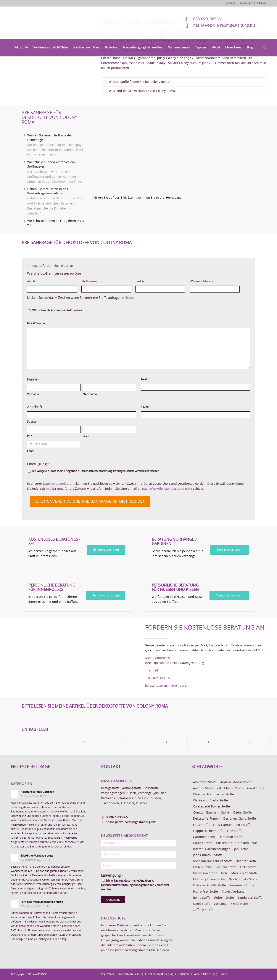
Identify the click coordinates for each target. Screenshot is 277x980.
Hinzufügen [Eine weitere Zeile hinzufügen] (243, 289)
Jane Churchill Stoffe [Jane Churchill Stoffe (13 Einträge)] (208, 855)
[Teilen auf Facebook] (43, 742)
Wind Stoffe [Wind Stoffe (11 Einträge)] (240, 904)
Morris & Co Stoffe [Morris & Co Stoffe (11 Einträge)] (245, 873)
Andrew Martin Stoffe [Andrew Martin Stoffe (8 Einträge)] (236, 782)
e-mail (153, 671)
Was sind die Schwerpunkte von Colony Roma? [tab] (140, 91)
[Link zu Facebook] (237, 974)
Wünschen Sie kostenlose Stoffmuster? (57, 311)
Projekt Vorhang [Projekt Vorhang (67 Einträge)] (233, 892)
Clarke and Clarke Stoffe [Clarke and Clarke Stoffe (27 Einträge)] (210, 801)
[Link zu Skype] (256, 974)
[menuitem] (21, 48)
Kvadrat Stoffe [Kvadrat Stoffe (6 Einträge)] (247, 861)
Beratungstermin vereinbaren (167, 686)
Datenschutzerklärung (59, 484)
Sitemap (262, 3)
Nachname (90, 394)
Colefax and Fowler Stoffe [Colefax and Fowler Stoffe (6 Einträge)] (211, 807)
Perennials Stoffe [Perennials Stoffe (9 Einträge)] (242, 886)
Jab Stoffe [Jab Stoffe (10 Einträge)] (241, 849)
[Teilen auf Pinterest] (167, 742)
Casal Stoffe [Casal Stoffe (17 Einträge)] (256, 788)
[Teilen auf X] (84, 742)
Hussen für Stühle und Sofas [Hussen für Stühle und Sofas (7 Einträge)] (237, 843)
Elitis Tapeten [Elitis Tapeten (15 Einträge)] (223, 825)
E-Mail (146, 407)
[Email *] (138, 866)
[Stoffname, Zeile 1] (106, 289)
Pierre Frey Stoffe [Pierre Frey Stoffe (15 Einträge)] (205, 892)
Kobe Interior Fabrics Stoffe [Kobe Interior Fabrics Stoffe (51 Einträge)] (213, 861)
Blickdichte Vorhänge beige (37, 856)
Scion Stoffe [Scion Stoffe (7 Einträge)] (202, 904)
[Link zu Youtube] (263, 974)
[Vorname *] (138, 843)
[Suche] (263, 48)
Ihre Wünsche (36, 324)
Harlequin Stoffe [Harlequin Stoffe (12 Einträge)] (230, 837)
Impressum (246, 3)
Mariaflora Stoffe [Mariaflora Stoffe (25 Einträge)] (205, 873)
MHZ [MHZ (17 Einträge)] (224, 873)
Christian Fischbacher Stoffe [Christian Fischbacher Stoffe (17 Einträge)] (213, 795)
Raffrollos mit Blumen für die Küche (42, 902)
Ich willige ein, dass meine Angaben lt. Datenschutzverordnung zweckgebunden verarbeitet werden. (96, 471)
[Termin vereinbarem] (106, 596)
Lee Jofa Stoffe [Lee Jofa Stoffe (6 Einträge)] (226, 867)
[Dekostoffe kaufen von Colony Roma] (48, 57)
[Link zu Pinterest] (250, 974)
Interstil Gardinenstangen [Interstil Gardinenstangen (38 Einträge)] (212, 849)
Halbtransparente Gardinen (37, 792)
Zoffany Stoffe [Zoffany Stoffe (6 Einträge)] (203, 910)
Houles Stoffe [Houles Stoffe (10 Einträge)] (203, 843)
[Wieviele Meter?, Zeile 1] (215, 289)
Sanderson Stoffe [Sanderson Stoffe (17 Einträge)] (250, 898)
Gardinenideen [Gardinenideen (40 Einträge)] (204, 837)
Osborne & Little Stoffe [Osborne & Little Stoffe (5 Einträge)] (209, 886)
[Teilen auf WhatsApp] (126, 742)
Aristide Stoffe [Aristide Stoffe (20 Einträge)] (203, 788)
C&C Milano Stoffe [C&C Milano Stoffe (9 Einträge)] (230, 788)
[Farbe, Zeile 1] (160, 289)
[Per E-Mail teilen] (250, 742)
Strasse (32, 422)
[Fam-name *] (138, 854)
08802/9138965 (207, 19)
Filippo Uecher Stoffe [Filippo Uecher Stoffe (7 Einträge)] (208, 831)
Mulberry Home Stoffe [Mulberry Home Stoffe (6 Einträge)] (209, 879)
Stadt (86, 437)
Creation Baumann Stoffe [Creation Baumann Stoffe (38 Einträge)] (211, 813)
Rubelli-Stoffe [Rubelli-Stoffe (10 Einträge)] (224, 898)
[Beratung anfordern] (106, 550)
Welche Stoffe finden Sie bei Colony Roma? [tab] (137, 82)
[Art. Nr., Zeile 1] (52, 289)
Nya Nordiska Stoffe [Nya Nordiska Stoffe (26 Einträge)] (243, 879)
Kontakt (230, 3)
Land (30, 451)
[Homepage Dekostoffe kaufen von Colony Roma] (185, 149)
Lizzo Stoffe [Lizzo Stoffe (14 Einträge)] (248, 867)
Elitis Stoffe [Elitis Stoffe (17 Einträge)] (201, 825)
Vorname (33, 394)
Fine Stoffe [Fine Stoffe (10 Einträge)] (235, 831)
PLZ (29, 437)
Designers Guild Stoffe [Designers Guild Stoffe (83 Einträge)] (240, 819)
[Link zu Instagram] (243, 974)
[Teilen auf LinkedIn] (208, 742)
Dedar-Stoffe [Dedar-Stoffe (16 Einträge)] (242, 813)
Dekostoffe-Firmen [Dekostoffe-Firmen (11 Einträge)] (206, 819)
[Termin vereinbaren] (229, 550)
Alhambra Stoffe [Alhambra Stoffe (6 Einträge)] (205, 782)
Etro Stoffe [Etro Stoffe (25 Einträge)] (244, 825)
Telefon (145, 380)
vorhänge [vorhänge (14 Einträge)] (221, 904)
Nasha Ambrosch (157, 658)
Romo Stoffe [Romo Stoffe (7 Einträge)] (202, 898)
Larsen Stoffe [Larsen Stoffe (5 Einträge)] (203, 867)
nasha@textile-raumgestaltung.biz (224, 26)
